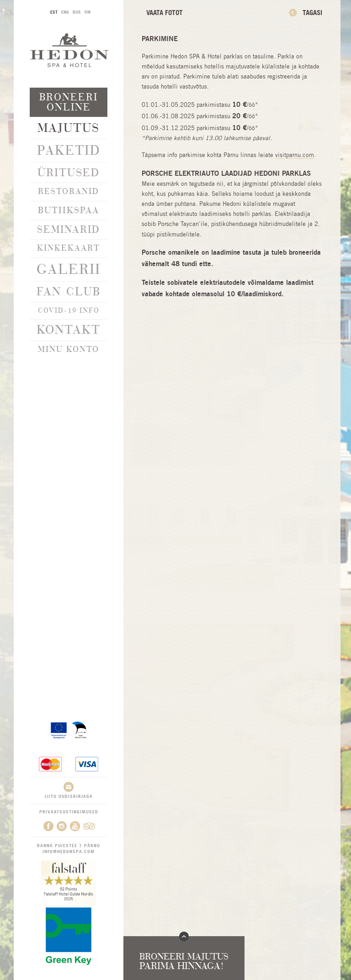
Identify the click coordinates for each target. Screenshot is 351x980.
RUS (77, 12)
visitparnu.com (295, 155)
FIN (88, 12)
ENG (65, 12)
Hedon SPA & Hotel (69, 50)
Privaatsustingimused (69, 812)
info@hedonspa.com (69, 851)
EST (54, 12)
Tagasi (312, 13)
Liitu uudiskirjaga (69, 790)
